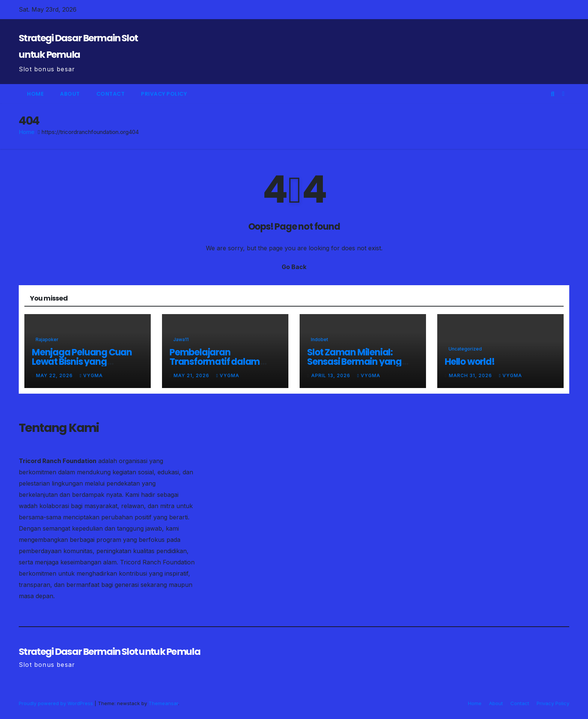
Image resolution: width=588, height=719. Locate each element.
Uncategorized (465, 349)
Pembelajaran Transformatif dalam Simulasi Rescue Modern (221, 362)
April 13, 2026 (331, 375)
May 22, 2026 (55, 375)
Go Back (294, 267)
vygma (91, 375)
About (70, 94)
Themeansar (163, 703)
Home (35, 94)
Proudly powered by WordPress (57, 703)
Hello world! (470, 362)
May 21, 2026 (192, 375)
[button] (553, 94)
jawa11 (181, 339)
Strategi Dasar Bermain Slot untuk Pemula (109, 652)
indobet (319, 339)
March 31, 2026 (471, 375)
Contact (111, 94)
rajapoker (47, 339)
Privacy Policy (164, 94)
